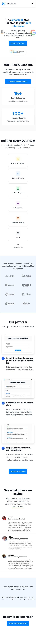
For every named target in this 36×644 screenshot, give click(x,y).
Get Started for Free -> (18, 43)
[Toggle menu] (32, 4)
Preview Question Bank (18, 81)
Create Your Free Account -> (18, 623)
